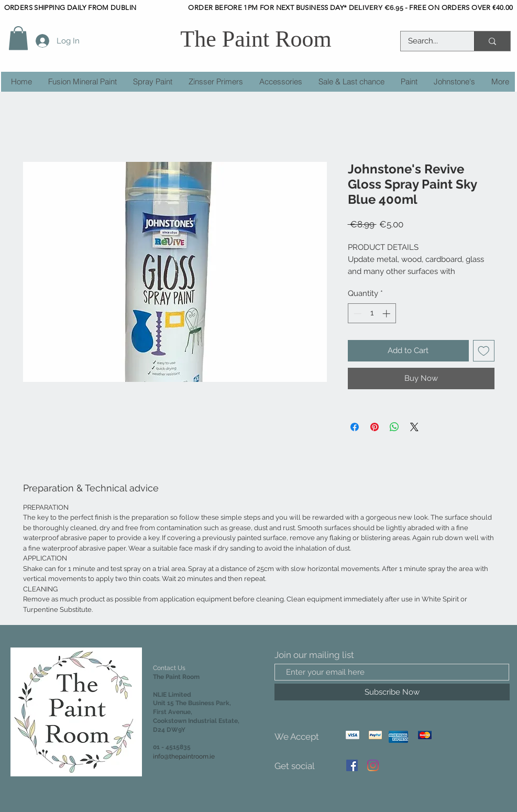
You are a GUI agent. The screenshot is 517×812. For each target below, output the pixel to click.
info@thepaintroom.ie (184, 756)
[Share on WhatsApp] (394, 427)
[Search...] (430, 41)
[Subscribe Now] (392, 692)
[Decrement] (356, 314)
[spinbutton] (372, 314)
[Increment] (387, 314)
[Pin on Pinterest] (375, 427)
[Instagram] (373, 765)
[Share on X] (414, 427)
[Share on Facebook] (355, 427)
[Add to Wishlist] (484, 351)
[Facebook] (352, 765)
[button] (18, 38)
